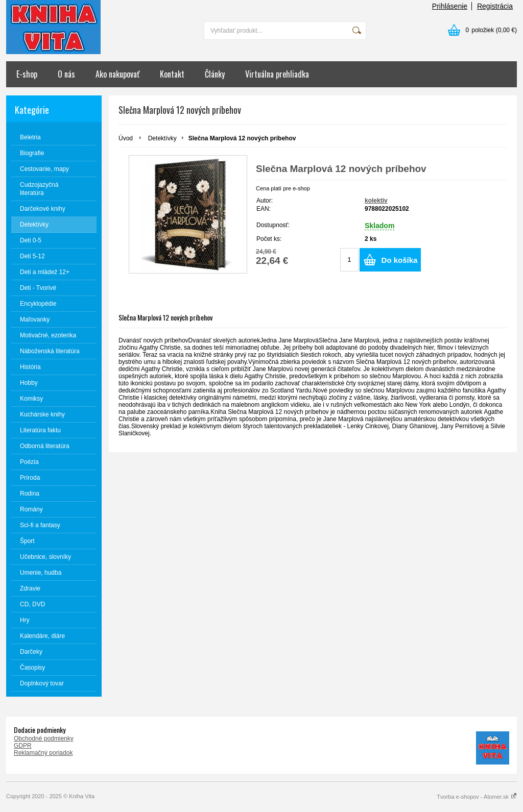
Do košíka (400, 260)
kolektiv (376, 201)
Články (215, 74)
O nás (66, 74)
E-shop (27, 74)
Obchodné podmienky (44, 739)
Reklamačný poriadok (43, 753)
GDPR (23, 746)
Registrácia (495, 6)
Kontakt (172, 74)
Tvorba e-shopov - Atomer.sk (477, 797)
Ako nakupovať (117, 74)
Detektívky (162, 138)
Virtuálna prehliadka (277, 74)
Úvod (126, 138)
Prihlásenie (450, 6)
